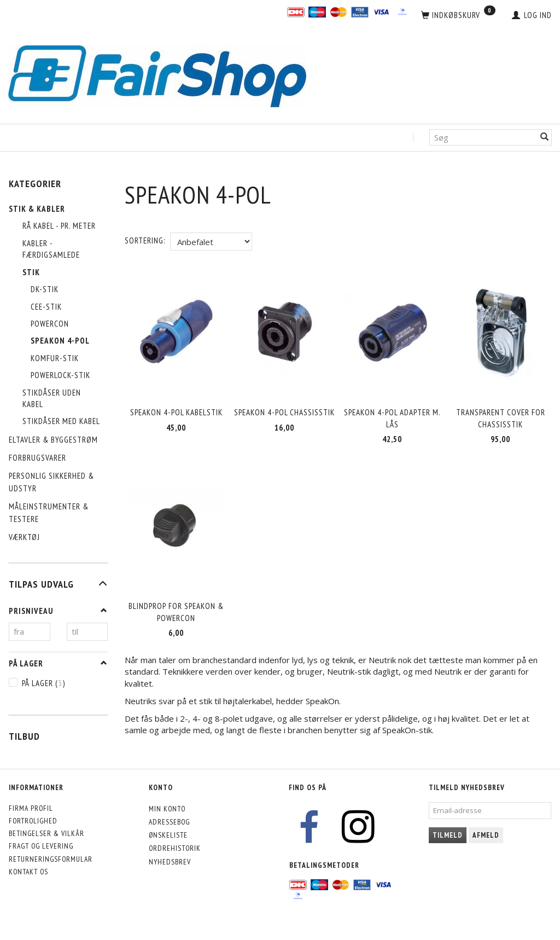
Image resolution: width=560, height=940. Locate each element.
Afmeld (486, 835)
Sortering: (145, 240)
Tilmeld (448, 835)
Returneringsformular (51, 859)
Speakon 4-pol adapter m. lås (392, 417)
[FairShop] (157, 75)
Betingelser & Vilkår (46, 833)
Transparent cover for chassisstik (501, 417)
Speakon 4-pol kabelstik (176, 412)
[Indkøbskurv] (458, 15)
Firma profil (31, 808)
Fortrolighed (33, 821)
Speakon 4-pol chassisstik (284, 412)
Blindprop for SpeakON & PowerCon (176, 610)
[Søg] (545, 138)
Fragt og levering (41, 846)
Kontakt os (28, 872)
